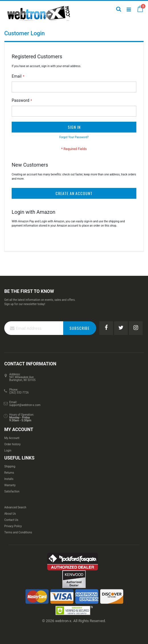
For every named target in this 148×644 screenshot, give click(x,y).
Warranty (10, 485)
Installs (9, 479)
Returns (9, 473)
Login (8, 451)
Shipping (10, 466)
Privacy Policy (13, 526)
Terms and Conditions (18, 532)
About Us (10, 514)
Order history (12, 444)
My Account (12, 438)
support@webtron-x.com (25, 405)
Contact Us (11, 520)
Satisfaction (12, 491)
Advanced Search (15, 507)
